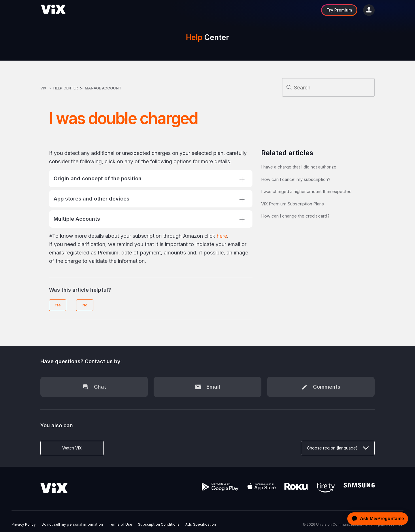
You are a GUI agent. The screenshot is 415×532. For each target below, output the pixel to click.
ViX (43, 88)
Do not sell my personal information (72, 524)
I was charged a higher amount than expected (306, 191)
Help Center (66, 88)
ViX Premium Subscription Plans (293, 204)
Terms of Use (120, 524)
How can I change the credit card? (295, 216)
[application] (376, 519)
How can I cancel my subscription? (296, 179)
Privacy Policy (24, 524)
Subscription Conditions (159, 524)
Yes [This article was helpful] (58, 305)
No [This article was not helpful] (85, 305)
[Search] (328, 87)
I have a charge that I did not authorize (299, 167)
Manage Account (103, 88)
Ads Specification (201, 524)
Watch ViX (72, 448)
